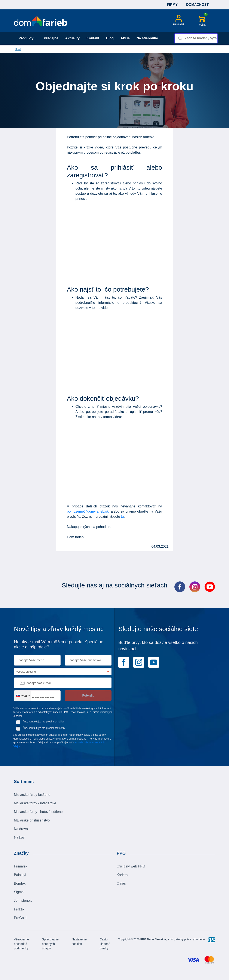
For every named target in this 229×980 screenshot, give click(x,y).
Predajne (51, 38)
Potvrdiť (88, 695)
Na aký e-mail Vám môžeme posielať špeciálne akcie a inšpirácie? (59, 644)
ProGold (20, 918)
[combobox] (196, 38)
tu (122, 517)
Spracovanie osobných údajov (50, 944)
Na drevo (21, 829)
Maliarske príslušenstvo (32, 820)
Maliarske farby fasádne (32, 795)
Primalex (21, 866)
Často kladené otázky (105, 944)
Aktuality (72, 38)
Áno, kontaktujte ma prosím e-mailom (44, 722)
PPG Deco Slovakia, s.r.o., (158, 939)
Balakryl (20, 875)
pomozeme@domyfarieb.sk (88, 511)
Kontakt (93, 38)
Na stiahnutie (147, 38)
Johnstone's (23, 901)
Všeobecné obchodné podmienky (21, 944)
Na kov (19, 837)
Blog (110, 38)
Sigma (19, 892)
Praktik (19, 909)
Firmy (172, 5)
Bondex (20, 883)
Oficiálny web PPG (131, 866)
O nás (121, 883)
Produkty (28, 38)
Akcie (125, 38)
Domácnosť (197, 5)
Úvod (18, 49)
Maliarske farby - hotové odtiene (38, 812)
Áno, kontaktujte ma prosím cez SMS (44, 728)
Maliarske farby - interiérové (35, 803)
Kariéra (122, 875)
